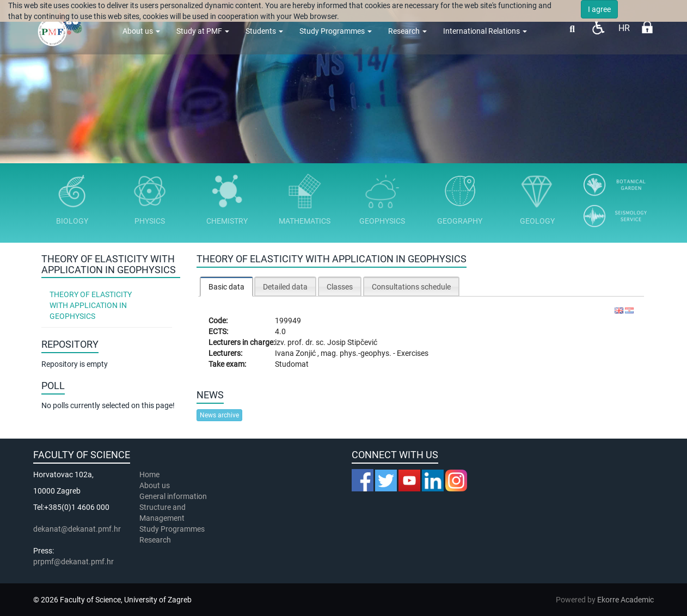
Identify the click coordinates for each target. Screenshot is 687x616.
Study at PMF (203, 31)
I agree (599, 9)
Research (407, 31)
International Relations (485, 31)
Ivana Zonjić (296, 353)
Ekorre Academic (625, 600)
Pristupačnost (598, 27)
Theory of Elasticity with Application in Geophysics (91, 305)
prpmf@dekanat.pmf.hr (73, 562)
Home (149, 475)
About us (141, 31)
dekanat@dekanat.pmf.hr (77, 529)
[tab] (226, 287)
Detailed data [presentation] (285, 287)
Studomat (292, 364)
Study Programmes (336, 31)
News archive (219, 415)
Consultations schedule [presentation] (411, 287)
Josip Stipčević (352, 342)
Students (264, 31)
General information (173, 496)
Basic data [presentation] (226, 287)
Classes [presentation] (340, 287)
